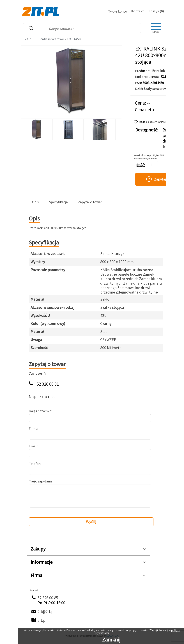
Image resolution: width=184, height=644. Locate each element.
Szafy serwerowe (51, 39)
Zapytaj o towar (90, 202)
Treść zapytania (41, 481)
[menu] (156, 28)
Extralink (158, 71)
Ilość (140, 165)
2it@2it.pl (46, 611)
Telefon (35, 464)
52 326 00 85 (48, 598)
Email (33, 446)
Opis (35, 202)
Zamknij (111, 640)
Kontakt (137, 11)
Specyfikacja (58, 202)
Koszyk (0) (156, 11)
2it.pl (29, 39)
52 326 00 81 (48, 384)
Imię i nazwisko (40, 411)
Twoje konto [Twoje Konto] (118, 11)
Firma (33, 428)
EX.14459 (74, 39)
